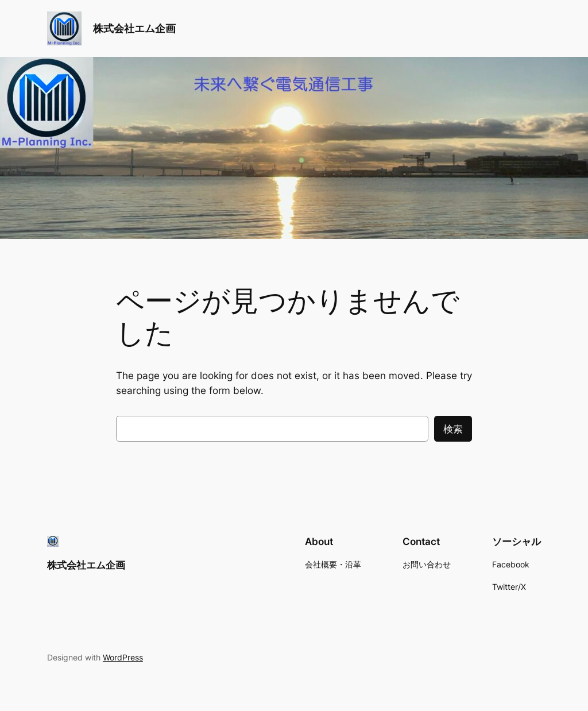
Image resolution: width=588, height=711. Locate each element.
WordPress (123, 657)
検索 (453, 429)
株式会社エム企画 (134, 28)
